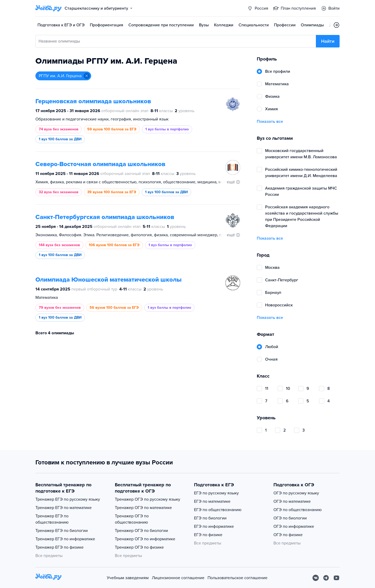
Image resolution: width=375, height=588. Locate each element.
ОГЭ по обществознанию (298, 510)
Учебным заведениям (128, 578)
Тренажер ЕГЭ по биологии (62, 531)
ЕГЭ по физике (208, 535)
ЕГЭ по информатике (214, 526)
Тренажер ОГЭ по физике (139, 547)
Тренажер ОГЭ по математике (143, 508)
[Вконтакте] (316, 578)
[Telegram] (326, 578)
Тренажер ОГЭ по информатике (145, 539)
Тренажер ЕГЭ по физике (60, 547)
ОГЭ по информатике (294, 526)
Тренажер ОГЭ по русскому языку (148, 499)
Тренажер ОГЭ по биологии (141, 531)
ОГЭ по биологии (290, 518)
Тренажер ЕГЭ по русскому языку (68, 499)
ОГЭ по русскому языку (296, 493)
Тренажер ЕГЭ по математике (64, 508)
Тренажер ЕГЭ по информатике (65, 539)
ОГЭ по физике (288, 535)
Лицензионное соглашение (178, 578)
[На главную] (48, 578)
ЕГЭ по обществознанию (218, 510)
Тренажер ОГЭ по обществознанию (132, 519)
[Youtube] (336, 578)
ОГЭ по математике (292, 501)
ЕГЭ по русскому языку (216, 493)
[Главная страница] (48, 8)
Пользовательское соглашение (238, 578)
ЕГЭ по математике (212, 501)
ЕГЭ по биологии (210, 518)
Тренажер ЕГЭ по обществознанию (52, 519)
